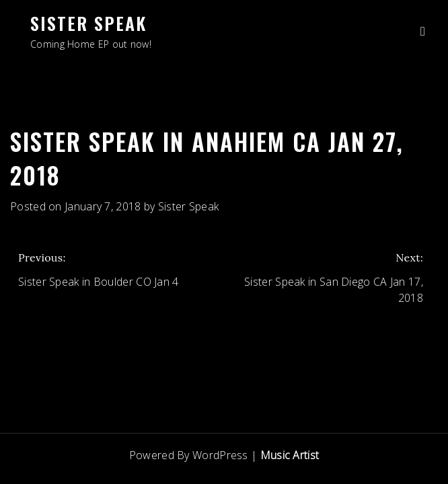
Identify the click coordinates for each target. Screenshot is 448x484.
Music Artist (290, 455)
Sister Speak (88, 23)
